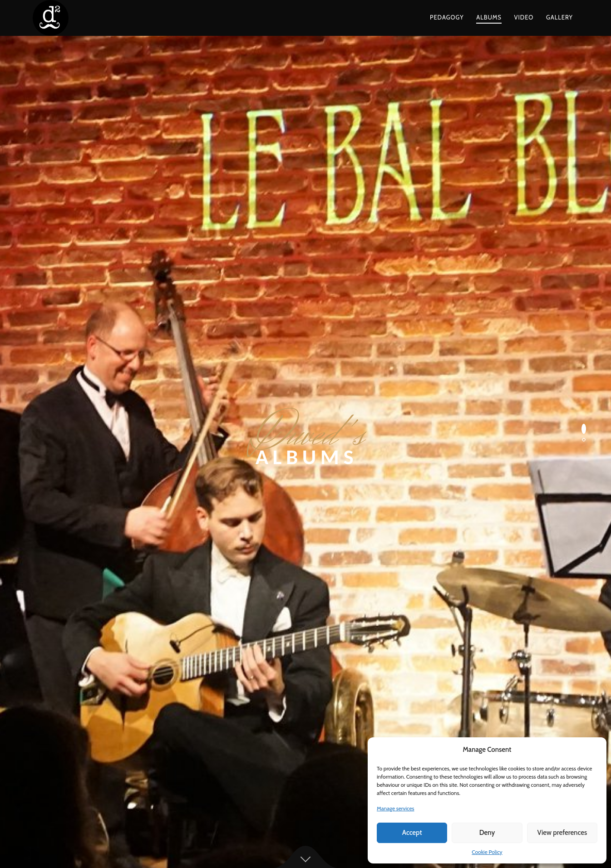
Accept (412, 833)
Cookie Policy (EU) (351, 839)
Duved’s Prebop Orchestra (94, 591)
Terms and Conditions (267, 839)
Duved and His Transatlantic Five (104, 579)
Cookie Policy (487, 852)
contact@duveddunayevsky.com (453, 710)
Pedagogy (447, 17)
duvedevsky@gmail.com (440, 722)
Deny (487, 833)
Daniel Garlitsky (241, 710)
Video (524, 17)
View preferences (562, 833)
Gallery (559, 17)
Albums (489, 17)
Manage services (396, 808)
